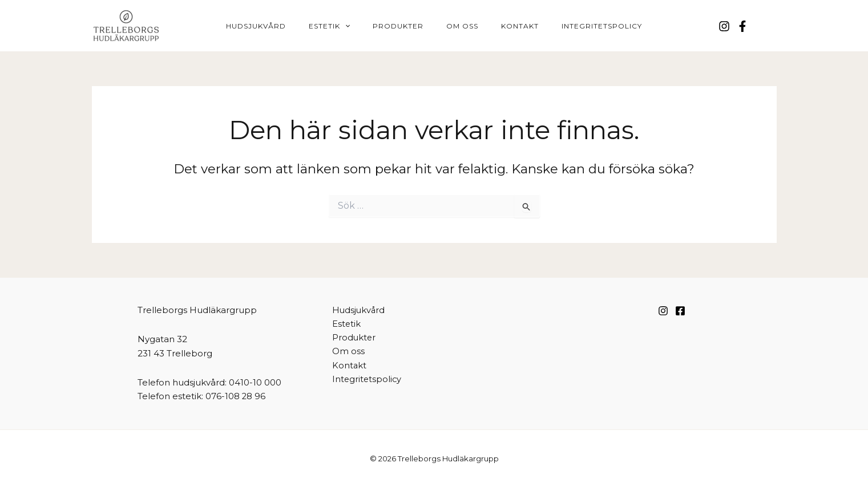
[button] (359, 26)
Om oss (458, 26)
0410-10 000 (255, 382)
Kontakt (506, 26)
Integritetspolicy (579, 26)
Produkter (403, 26)
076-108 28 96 (236, 396)
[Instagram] (724, 26)
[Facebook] (742, 26)
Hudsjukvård (279, 26)
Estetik (343, 26)
